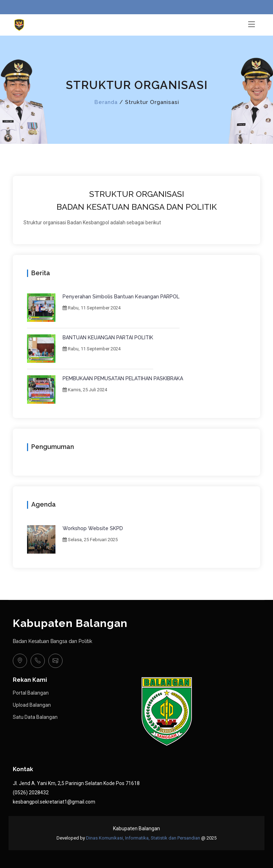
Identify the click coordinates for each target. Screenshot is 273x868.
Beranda (106, 102)
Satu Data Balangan (35, 717)
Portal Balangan (31, 693)
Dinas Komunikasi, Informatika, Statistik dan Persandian (143, 838)
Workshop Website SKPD (93, 528)
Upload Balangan (32, 705)
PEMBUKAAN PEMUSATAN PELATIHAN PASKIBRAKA (123, 378)
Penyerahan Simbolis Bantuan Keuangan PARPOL (121, 297)
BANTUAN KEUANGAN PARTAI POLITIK (108, 338)
